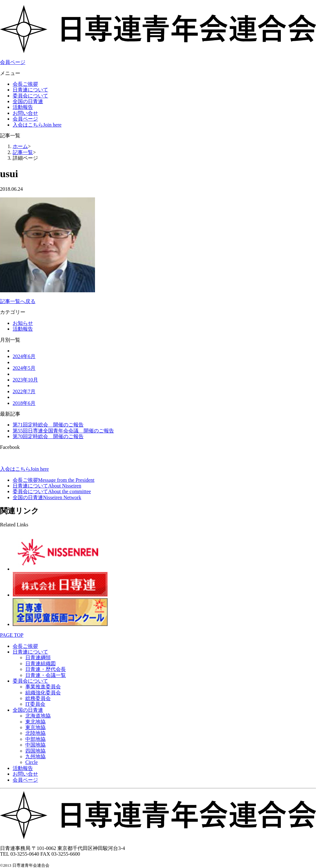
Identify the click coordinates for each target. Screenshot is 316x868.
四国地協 (35, 751)
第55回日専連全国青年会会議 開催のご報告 (63, 431)
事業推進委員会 (43, 687)
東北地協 (35, 722)
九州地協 (35, 756)
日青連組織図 (41, 663)
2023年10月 (25, 380)
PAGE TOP (12, 635)
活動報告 (23, 107)
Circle (32, 762)
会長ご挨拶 (25, 84)
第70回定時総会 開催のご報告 (48, 436)
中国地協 (35, 745)
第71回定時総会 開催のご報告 (48, 425)
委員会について (30, 96)
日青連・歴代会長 (46, 669)
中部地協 (35, 739)
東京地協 (35, 727)
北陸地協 (35, 733)
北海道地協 (38, 716)
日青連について (30, 90)
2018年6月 (24, 403)
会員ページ (13, 62)
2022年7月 (24, 391)
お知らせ (23, 323)
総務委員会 (38, 698)
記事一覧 (23, 152)
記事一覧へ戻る (18, 301)
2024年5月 (24, 368)
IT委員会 (35, 704)
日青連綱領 (38, 657)
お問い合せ (25, 113)
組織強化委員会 (43, 693)
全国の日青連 (28, 101)
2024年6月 (24, 356)
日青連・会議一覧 (46, 675)
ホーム (20, 146)
